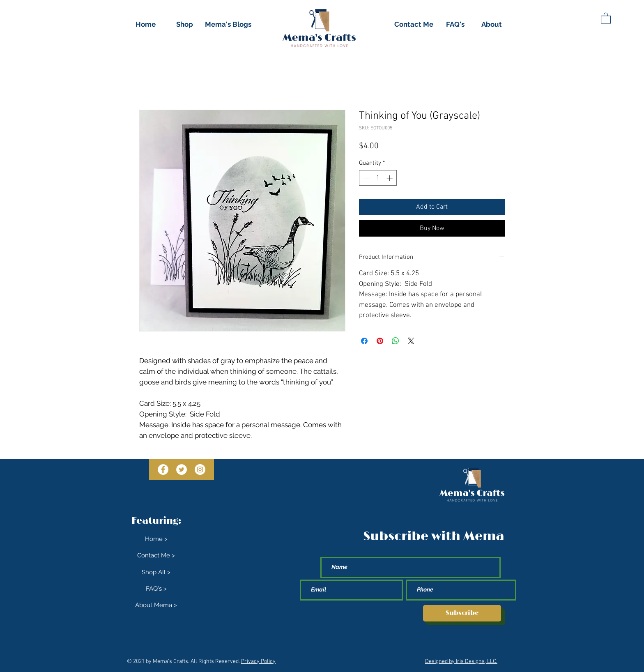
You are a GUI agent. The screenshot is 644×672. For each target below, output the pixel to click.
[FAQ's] (455, 25)
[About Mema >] (156, 605)
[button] (606, 18)
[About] (492, 25)
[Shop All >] (156, 573)
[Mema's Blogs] (228, 25)
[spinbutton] (378, 178)
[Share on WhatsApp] (396, 341)
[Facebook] (163, 469)
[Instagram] (200, 469)
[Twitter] (182, 469)
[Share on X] (411, 341)
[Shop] (184, 25)
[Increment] (390, 178)
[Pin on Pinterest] (380, 341)
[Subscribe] (462, 613)
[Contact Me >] (156, 556)
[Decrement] (366, 178)
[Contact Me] (414, 25)
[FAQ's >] (156, 589)
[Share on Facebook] (364, 341)
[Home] (145, 25)
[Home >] (156, 539)
